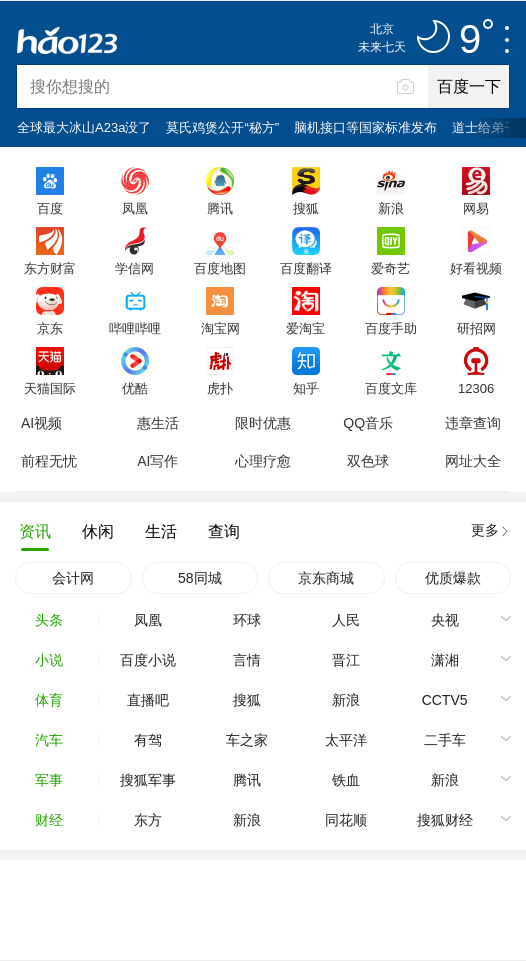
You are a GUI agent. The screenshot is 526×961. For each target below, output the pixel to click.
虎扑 (220, 388)
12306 (476, 388)
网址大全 (473, 461)
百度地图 (220, 268)
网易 (476, 208)
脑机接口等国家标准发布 (365, 127)
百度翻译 (306, 268)
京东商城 (326, 578)
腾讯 (220, 208)
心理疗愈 (263, 461)
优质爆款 (453, 578)
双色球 (368, 461)
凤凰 (135, 208)
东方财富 (50, 268)
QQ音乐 (368, 423)
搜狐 (306, 208)
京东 (50, 328)
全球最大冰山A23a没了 (84, 127)
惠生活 (158, 423)
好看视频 (476, 268)
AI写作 (157, 461)
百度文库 (391, 388)
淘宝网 (220, 328)
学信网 (134, 268)
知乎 (306, 388)
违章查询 (473, 423)
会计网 (73, 578)
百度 (50, 208)
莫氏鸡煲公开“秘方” (222, 127)
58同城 (200, 578)
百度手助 (391, 328)
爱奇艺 (390, 268)
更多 (485, 530)
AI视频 (41, 423)
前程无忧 (49, 461)
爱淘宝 (305, 328)
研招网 (476, 328)
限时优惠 (263, 423)
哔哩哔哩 (135, 328)
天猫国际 (50, 388)
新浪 (391, 208)
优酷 (135, 388)
